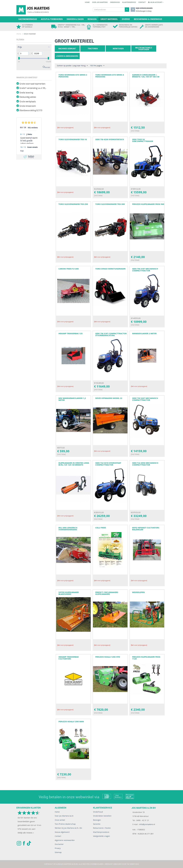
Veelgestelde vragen (102, 836)
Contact (142, 2)
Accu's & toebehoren (52, 19)
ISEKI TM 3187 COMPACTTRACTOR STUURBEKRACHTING (111, 334)
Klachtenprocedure (101, 832)
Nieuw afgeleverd (62, 832)
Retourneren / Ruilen (102, 828)
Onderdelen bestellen (102, 816)
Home (87, 2)
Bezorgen (97, 820)
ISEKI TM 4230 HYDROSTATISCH (110, 139)
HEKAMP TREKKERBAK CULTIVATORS (69, 658)
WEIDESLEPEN (138, 592)
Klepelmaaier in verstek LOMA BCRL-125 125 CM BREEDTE (74, 464)
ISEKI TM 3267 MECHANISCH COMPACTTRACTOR (145, 399)
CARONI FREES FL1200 (69, 269)
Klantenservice (129, 2)
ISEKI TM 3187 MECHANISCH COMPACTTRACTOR (145, 270)
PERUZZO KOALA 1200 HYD (108, 657)
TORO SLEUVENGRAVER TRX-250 (73, 204)
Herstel (47, 67)
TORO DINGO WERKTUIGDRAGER (110, 269)
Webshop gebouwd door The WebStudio (122, 864)
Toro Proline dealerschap (65, 824)
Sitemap (58, 852)
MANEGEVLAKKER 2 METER (144, 333)
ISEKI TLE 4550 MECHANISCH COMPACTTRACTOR (145, 464)
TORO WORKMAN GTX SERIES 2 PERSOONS (73, 76)
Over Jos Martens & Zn (64, 816)
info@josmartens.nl (147, 824)
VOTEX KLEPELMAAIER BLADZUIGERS (69, 593)
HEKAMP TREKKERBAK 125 (71, 333)
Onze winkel (60, 820)
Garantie (97, 824)
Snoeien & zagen (75, 19)
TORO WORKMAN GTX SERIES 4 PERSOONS (110, 76)
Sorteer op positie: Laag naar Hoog (72, 66)
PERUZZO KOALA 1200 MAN (71, 721)
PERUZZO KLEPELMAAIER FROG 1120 (146, 658)
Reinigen (92, 19)
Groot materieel (109, 19)
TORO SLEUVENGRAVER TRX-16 (73, 139)
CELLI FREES (101, 528)
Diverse (126, 19)
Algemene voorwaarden (65, 840)
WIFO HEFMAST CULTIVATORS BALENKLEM (146, 529)
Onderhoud (115, 2)
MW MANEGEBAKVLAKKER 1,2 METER (72, 399)
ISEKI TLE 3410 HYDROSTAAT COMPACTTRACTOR (108, 464)
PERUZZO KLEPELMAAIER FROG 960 (148, 204)
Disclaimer (59, 844)
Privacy (58, 848)
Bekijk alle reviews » (26, 833)
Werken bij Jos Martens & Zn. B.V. (69, 828)
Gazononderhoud (28, 19)
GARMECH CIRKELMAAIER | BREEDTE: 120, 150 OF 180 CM (146, 76)
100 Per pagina (97, 66)
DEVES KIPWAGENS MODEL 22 (109, 398)
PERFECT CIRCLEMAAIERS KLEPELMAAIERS (107, 593)
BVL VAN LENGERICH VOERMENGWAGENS (68, 529)
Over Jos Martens (100, 2)
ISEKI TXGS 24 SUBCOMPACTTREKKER (143, 140)
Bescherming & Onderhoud (148, 19)
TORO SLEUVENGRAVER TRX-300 (110, 204)
